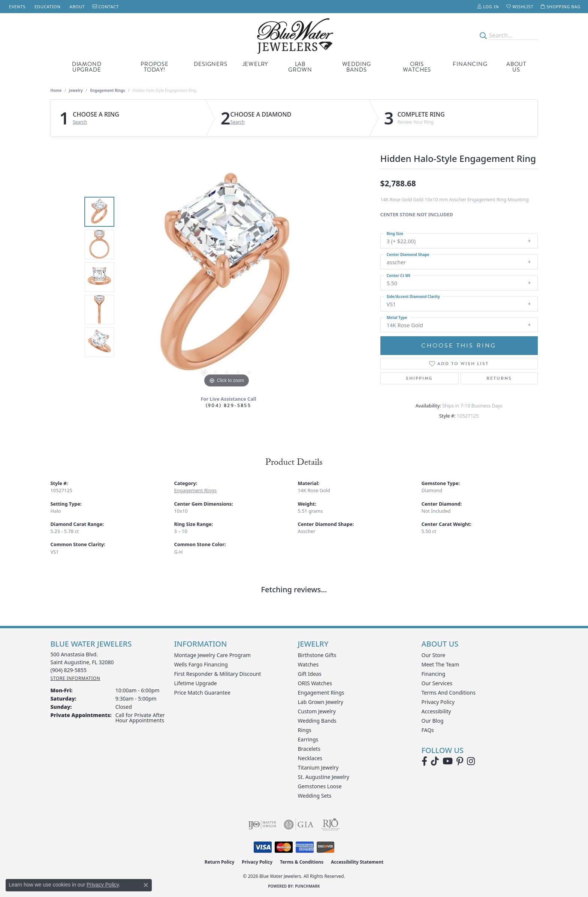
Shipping (419, 378)
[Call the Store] (69, 670)
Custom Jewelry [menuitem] (317, 711)
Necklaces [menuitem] (310, 758)
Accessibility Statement (357, 862)
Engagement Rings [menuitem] (321, 693)
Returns (499, 378)
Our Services (437, 683)
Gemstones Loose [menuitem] (320, 786)
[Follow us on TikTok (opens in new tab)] (435, 761)
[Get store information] (76, 678)
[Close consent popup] (146, 885)
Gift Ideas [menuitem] (310, 674)
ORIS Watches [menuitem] (315, 683)
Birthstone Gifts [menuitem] (317, 655)
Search (80, 122)
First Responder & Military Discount (218, 674)
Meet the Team (441, 664)
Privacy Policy (438, 702)
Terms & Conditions (302, 862)
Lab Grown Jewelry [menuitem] (321, 702)
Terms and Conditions (449, 693)
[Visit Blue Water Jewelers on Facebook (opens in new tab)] (424, 761)
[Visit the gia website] (299, 825)
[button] (488, 7)
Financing (470, 64)
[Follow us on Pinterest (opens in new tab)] (460, 761)
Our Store (434, 655)
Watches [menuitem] (308, 664)
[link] (16, 7)
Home (56, 90)
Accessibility (436, 711)
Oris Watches (417, 67)
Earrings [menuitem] (308, 739)
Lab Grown (300, 67)
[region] (227, 277)
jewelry (76, 90)
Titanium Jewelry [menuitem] (318, 767)
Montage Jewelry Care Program (213, 655)
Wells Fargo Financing (201, 664)
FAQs (428, 730)
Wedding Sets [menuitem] (315, 796)
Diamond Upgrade (87, 67)
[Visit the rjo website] (331, 825)
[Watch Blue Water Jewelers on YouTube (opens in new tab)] (448, 761)
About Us (516, 67)
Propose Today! (155, 67)
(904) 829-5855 (229, 405)
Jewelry (255, 64)
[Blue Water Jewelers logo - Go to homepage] (294, 35)
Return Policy (220, 862)
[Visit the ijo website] (262, 825)
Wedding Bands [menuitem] (317, 721)
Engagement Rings (107, 90)
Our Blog (433, 721)
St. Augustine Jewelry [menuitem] (324, 777)
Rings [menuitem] (305, 730)
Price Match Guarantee (202, 693)
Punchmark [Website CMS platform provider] (307, 886)
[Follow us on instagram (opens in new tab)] (471, 761)
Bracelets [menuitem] (309, 749)
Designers (210, 64)
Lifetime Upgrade (196, 683)
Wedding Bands (357, 67)
